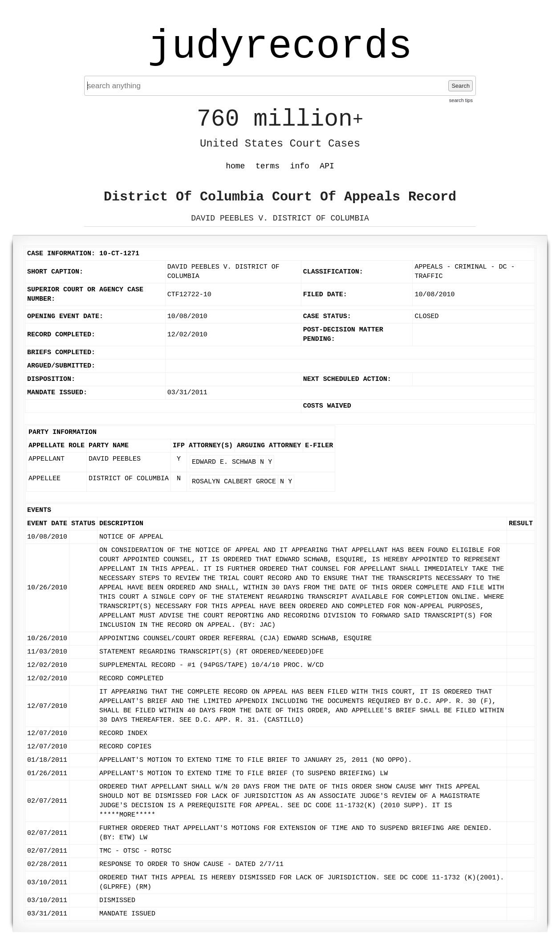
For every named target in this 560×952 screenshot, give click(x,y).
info (300, 166)
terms (268, 166)
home (235, 166)
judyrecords (280, 47)
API (327, 166)
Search (461, 86)
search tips (461, 100)
